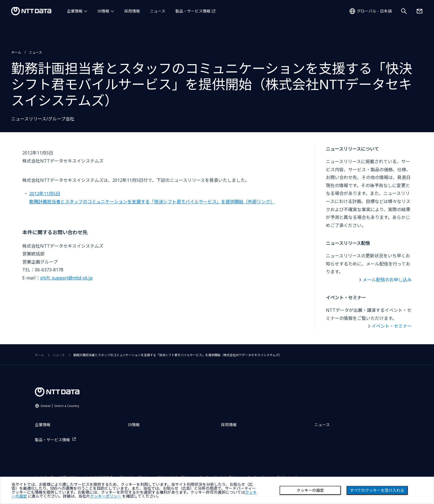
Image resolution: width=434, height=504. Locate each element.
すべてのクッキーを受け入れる (377, 490)
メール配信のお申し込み (387, 280)
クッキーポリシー (106, 496)
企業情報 (75, 11)
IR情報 (103, 11)
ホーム (16, 52)
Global (60, 406)
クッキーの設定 (310, 490)
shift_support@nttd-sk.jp (66, 278)
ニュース (158, 11)
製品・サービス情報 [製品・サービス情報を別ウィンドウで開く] (193, 11)
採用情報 (132, 11)
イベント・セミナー (392, 326)
